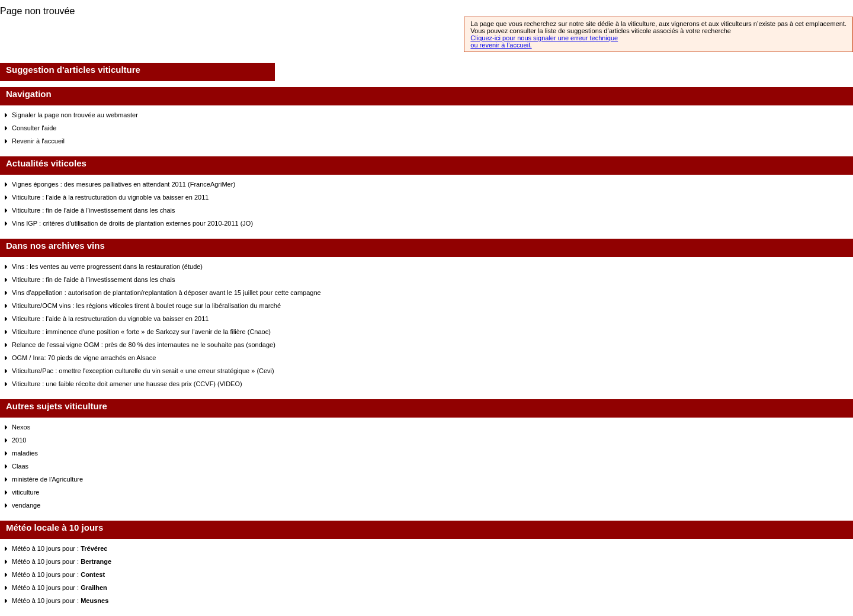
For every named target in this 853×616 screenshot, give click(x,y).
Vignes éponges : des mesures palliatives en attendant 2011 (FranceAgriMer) (124, 184)
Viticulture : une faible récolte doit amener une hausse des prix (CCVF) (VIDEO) (127, 384)
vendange (26, 505)
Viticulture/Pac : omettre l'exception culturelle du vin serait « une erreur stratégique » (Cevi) (143, 371)
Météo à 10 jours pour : (60, 548)
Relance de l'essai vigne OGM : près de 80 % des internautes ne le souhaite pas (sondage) (144, 345)
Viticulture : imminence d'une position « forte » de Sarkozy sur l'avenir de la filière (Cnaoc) (141, 332)
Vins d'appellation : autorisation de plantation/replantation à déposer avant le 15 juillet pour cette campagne (166, 293)
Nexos (21, 427)
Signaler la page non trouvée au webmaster (75, 115)
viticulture (25, 492)
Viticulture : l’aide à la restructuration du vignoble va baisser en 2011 (110, 197)
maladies (25, 453)
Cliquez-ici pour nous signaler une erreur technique (544, 38)
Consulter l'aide (34, 128)
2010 (19, 440)
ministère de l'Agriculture (47, 479)
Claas (20, 466)
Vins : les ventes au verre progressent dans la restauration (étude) (107, 267)
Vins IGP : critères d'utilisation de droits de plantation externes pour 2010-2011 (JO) (132, 223)
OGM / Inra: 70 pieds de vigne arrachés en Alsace (84, 358)
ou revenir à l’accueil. (501, 45)
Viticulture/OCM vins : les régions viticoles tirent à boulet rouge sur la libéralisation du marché (146, 306)
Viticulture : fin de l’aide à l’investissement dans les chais (94, 210)
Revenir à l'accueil (38, 141)
